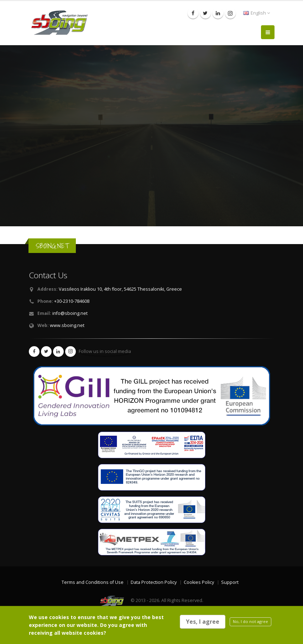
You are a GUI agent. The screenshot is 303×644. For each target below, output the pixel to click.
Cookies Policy (199, 582)
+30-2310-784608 (72, 301)
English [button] (257, 13)
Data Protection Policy (154, 582)
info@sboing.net (70, 313)
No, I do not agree (250, 621)
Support (230, 582)
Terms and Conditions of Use (93, 582)
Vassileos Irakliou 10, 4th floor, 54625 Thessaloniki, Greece (120, 289)
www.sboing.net (67, 325)
